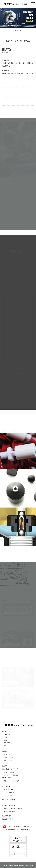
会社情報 (5, 731)
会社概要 (6, 737)
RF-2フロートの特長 (9, 790)
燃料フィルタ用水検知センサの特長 (13, 809)
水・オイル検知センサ (9, 806)
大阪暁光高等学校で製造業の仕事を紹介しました (18, 74)
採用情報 (5, 751)
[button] (18, 18)
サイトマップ (28, 826)
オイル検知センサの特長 (10, 812)
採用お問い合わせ (7, 819)
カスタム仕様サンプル (10, 795)
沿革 (5, 746)
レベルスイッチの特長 (10, 772)
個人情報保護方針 (12, 830)
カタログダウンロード (9, 800)
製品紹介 (5, 766)
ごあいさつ (7, 734)
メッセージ (7, 755)
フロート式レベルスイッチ (10, 769)
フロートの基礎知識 (9, 793)
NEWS (18, 826)
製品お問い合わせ (7, 816)
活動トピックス (8, 760)
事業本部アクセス (8, 743)
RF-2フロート (6, 787)
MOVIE (11, 826)
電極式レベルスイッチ (9, 778)
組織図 (6, 740)
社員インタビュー (9, 757)
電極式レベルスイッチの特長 (11, 781)
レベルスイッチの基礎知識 (11, 775)
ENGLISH (27, 830)
